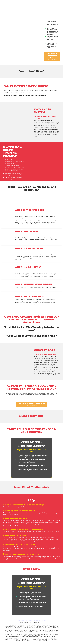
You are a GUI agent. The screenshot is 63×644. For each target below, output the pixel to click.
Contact (44, 620)
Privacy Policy (21, 620)
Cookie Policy (29, 620)
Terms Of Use (37, 620)
